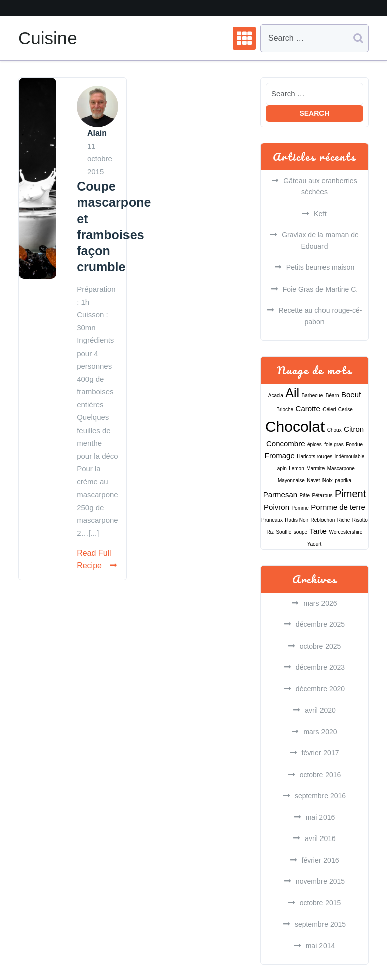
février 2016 (320, 860)
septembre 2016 (320, 796)
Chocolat (295, 426)
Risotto (360, 520)
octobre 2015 (320, 903)
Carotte (308, 409)
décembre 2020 (320, 689)
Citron (354, 429)
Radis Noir (297, 520)
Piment (350, 494)
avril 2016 (320, 838)
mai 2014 (320, 946)
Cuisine (48, 38)
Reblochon (322, 520)
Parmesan (280, 494)
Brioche (285, 410)
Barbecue (313, 396)
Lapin (280, 469)
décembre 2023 (320, 667)
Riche (344, 520)
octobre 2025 (320, 646)
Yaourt (315, 544)
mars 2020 (320, 732)
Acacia (276, 396)
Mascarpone (341, 469)
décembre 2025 (320, 624)
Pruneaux (272, 520)
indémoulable (350, 457)
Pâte (305, 495)
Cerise (345, 410)
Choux (334, 430)
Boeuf (351, 395)
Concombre (286, 443)
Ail (292, 393)
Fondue (354, 444)
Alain (97, 133)
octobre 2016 (320, 775)
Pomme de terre (338, 507)
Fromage (280, 456)
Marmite (315, 469)
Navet (313, 481)
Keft (320, 214)
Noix (328, 481)
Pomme (300, 508)
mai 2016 (320, 817)
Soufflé (283, 532)
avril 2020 (320, 710)
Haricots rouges (314, 457)
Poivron (276, 507)
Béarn (332, 396)
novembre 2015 (320, 881)
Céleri (329, 410)
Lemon (297, 469)
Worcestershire (345, 532)
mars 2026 (320, 603)
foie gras (334, 444)
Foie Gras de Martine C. (320, 289)
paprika (343, 481)
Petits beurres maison (320, 267)
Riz (270, 532)
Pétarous (322, 495)
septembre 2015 (320, 924)
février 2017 (320, 753)
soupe (301, 532)
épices (315, 444)
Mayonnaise (291, 481)
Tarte (318, 531)
